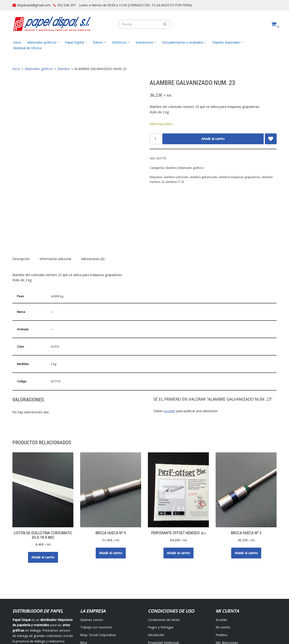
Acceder (221, 578)
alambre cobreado (176, 177)
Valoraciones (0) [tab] (93, 218)
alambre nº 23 (175, 182)
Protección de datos (163, 609)
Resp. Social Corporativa (98, 594)
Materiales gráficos (39, 69)
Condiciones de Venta (164, 578)
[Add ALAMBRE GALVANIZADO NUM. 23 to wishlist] (271, 139)
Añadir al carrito (213, 139)
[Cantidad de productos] (155, 139)
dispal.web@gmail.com (34, 5)
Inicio (17, 42)
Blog (84, 601)
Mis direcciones (227, 601)
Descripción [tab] (21, 218)
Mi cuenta (223, 586)
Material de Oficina (27, 48)
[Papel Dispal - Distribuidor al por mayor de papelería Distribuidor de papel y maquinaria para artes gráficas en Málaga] (52, 24)
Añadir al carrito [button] (43, 516)
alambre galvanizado (204, 177)
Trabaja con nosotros (96, 586)
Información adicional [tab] (55, 218)
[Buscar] (139, 24)
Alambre (64, 69)
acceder (170, 370)
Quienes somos (92, 578)
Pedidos (221, 594)
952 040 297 (66, 5)
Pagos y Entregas (161, 586)
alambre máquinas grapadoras (240, 177)
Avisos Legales (113, 629)
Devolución (156, 594)
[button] (58, 43)
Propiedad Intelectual (163, 601)
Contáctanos (90, 609)
